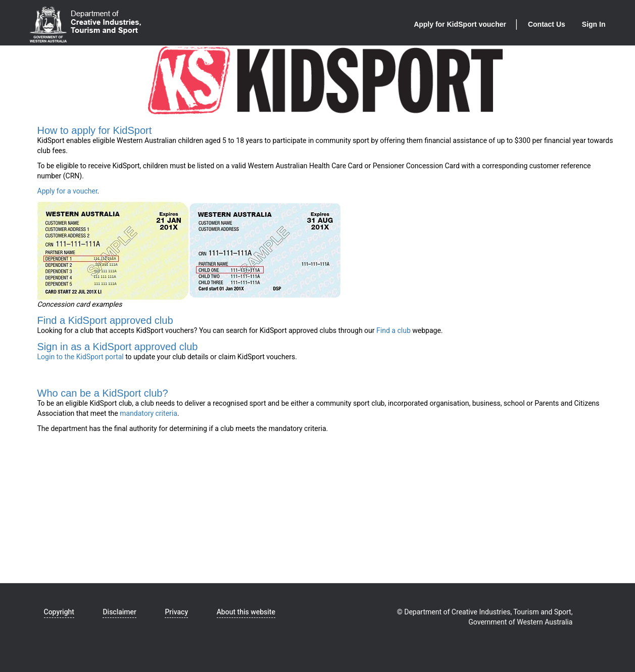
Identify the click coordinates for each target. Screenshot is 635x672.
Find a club (394, 331)
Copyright (59, 612)
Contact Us (547, 24)
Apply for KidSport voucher (460, 24)
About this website (246, 612)
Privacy (176, 612)
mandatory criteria (149, 414)
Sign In (594, 24)
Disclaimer (119, 612)
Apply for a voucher (67, 191)
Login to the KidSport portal (81, 357)
